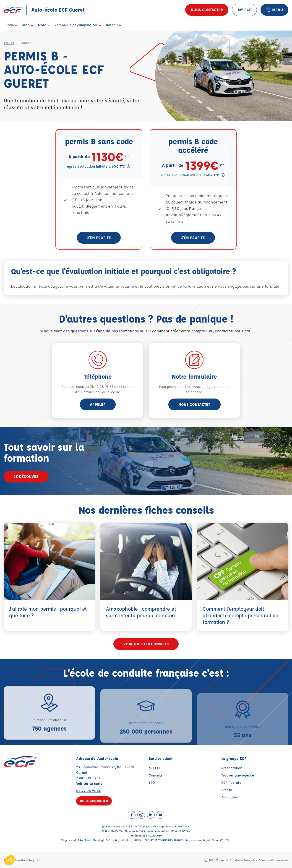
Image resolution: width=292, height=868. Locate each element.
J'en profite (99, 238)
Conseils (156, 775)
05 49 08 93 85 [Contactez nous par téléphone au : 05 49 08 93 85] (88, 791)
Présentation (232, 768)
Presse (227, 790)
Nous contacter (207, 10)
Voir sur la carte (89, 783)
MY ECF (244, 10)
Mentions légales (27, 860)
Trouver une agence (238, 775)
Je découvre (26, 476)
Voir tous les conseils (146, 644)
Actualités (229, 797)
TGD (152, 783)
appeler (98, 404)
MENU (274, 10)
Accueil (9, 43)
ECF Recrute (231, 783)
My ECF (155, 768)
